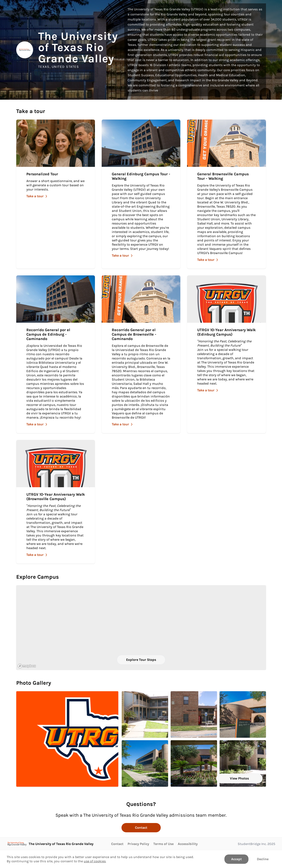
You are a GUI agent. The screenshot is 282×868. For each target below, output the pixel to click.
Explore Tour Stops (141, 660)
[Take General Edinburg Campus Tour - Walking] (141, 194)
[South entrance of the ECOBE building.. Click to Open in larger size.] (243, 763)
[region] (141, 627)
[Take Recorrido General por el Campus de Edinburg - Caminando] (56, 354)
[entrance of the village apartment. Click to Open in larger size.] (194, 714)
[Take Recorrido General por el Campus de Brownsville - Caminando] (141, 354)
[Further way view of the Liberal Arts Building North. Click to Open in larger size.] (145, 763)
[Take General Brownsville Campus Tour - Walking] (226, 194)
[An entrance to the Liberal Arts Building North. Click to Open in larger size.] (194, 763)
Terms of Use (163, 844)
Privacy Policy (138, 844)
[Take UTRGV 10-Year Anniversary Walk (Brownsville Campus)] (56, 502)
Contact (141, 828)
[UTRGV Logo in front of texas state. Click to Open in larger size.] (67, 739)
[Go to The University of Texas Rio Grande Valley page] (50, 844)
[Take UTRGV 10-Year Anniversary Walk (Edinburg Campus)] (226, 354)
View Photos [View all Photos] (239, 778)
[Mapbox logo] (27, 666)
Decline (263, 859)
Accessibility (188, 844)
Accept (236, 859)
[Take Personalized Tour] (56, 194)
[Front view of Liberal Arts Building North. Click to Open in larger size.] (243, 714)
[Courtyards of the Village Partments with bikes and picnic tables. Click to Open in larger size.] (145, 714)
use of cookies (95, 861)
